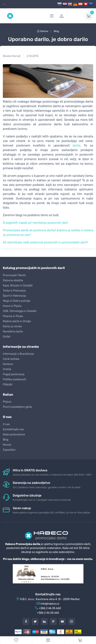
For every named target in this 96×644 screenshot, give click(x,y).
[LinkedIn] (44, 621)
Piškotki (8, 385)
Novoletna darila (13, 332)
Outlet (7, 337)
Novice (7, 445)
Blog (6, 440)
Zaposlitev (9, 450)
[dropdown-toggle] (89, 16)
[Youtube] (62, 621)
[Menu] (48, 640)
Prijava (7, 402)
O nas (6, 424)
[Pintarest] (53, 621)
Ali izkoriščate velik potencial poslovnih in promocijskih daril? (46, 242)
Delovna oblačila (13, 280)
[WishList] (16, 640)
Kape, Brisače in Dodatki (18, 286)
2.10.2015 (33, 56)
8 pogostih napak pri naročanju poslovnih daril (35, 223)
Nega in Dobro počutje (17, 301)
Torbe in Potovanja (14, 291)
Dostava (8, 364)
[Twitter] (35, 621)
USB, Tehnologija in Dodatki (20, 311)
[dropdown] (4, 4)
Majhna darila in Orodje (17, 321)
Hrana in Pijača (12, 306)
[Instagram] (71, 621)
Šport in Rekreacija (14, 296)
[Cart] (80, 640)
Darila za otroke (12, 326)
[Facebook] (26, 621)
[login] (70, 16)
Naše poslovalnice (14, 435)
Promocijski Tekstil (14, 275)
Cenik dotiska (11, 359)
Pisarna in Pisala (13, 316)
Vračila (7, 369)
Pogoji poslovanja (14, 374)
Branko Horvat (12, 56)
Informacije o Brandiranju (18, 354)
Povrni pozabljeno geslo (17, 407)
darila (77, 145)
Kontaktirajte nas (13, 429)
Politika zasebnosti (14, 379)
